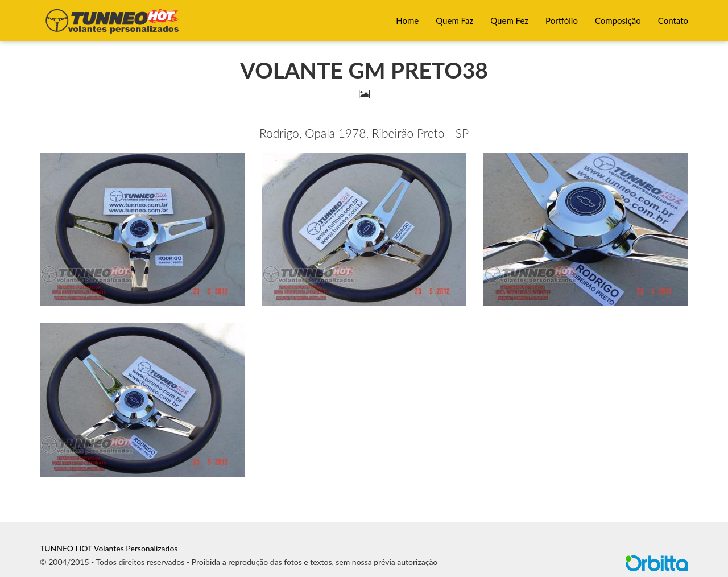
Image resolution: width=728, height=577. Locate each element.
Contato (673, 20)
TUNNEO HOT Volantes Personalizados (109, 548)
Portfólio (562, 20)
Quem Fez (509, 20)
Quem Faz (454, 20)
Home (407, 20)
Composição (618, 20)
